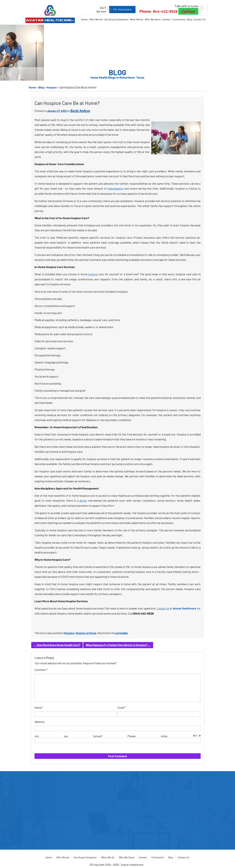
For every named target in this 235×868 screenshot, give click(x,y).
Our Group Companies (116, 19)
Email (122, 706)
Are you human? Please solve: (118, 738)
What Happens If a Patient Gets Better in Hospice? (121, 644)
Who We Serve (153, 19)
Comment (41, 669)
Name (39, 706)
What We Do (136, 19)
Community (179, 19)
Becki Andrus (80, 111)
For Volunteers (118, 9)
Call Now (187, 11)
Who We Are (96, 19)
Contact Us (200, 19)
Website (40, 721)
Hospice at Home (86, 632)
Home (84, 19)
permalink (122, 632)
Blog (189, 19)
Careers (167, 19)
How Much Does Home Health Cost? (58, 644)
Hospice (69, 632)
